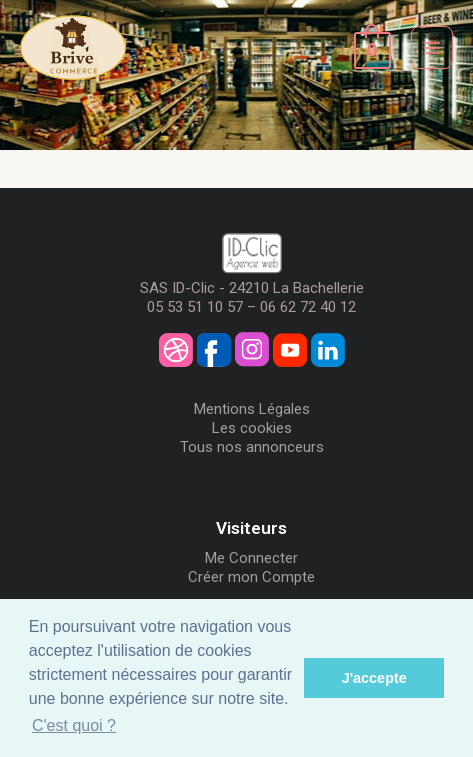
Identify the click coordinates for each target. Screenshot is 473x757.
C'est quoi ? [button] (74, 725)
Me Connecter (251, 558)
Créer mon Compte (251, 577)
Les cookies (252, 428)
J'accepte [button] (374, 678)
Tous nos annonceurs (252, 447)
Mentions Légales (252, 409)
